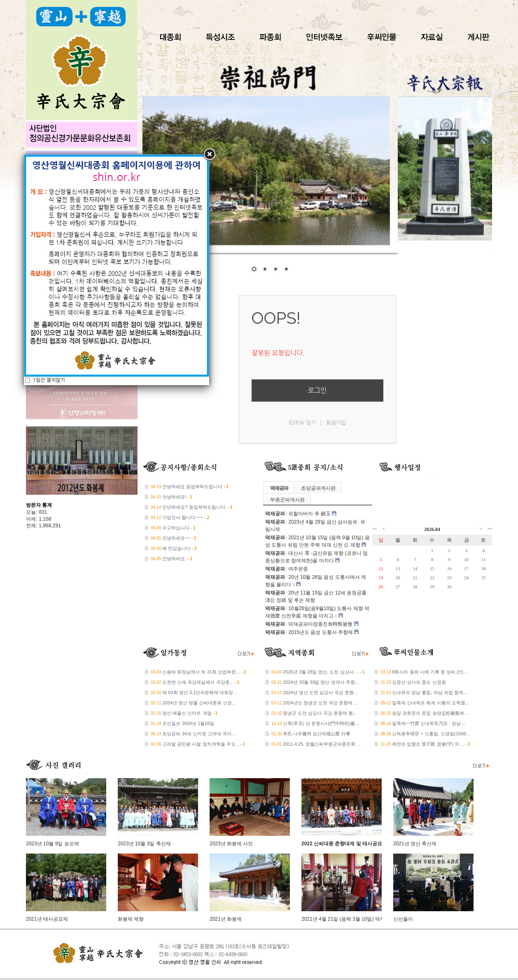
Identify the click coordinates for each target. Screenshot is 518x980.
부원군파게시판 (287, 500)
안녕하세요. (174, 559)
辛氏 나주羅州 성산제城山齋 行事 (316, 734)
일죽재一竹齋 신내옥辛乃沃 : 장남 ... (429, 723)
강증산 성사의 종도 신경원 (419, 682)
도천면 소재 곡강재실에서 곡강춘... (198, 682)
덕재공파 (279, 488)
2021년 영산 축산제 (415, 844)
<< (374, 529)
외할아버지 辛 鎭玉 (309, 514)
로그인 (317, 390)
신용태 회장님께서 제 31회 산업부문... (201, 672)
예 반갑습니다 (176, 548)
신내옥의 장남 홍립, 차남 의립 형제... (429, 692)
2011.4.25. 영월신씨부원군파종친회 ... (322, 744)
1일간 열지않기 (48, 244)
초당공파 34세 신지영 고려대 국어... (199, 734)
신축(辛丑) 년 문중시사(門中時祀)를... (321, 723)
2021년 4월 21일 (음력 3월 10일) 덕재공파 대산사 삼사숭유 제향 (372, 919)
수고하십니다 (176, 528)
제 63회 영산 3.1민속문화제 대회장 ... (200, 692)
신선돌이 (403, 919)
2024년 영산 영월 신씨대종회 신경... (199, 703)
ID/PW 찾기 (302, 422)
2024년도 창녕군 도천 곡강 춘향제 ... (320, 703)
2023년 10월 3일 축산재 (144, 844)
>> (490, 529)
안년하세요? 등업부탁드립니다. (194, 507)
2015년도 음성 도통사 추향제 (321, 632)
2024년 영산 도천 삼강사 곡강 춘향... (320, 692)
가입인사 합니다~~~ (183, 517)
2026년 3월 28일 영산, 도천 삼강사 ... (321, 672)
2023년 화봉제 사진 (231, 844)
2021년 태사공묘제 (47, 919)
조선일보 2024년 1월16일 (188, 723)
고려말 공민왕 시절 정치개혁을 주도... (201, 744)
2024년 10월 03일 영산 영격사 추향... (321, 682)
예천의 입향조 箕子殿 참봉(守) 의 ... (428, 744)
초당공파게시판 (318, 488)
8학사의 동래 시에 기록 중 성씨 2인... (430, 672)
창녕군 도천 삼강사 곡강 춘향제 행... (320, 713)
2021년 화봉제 (226, 919)
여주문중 (298, 569)
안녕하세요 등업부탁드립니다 (192, 486)
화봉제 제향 (131, 919)
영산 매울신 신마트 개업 (187, 713)
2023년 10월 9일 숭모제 (52, 844)
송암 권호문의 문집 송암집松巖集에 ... (430, 713)
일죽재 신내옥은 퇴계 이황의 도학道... (430, 703)
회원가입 (336, 422)
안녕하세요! (174, 497)
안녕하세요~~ (176, 538)
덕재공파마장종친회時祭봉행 (320, 624)
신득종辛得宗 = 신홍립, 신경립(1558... (431, 734)
